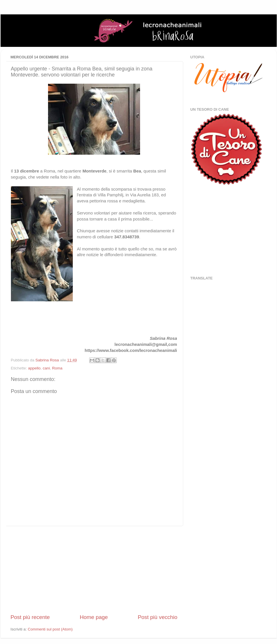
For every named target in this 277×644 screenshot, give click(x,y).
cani (46, 368)
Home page (94, 617)
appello (35, 368)
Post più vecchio (158, 617)
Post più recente (30, 617)
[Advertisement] (94, 570)
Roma (57, 368)
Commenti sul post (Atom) (50, 629)
